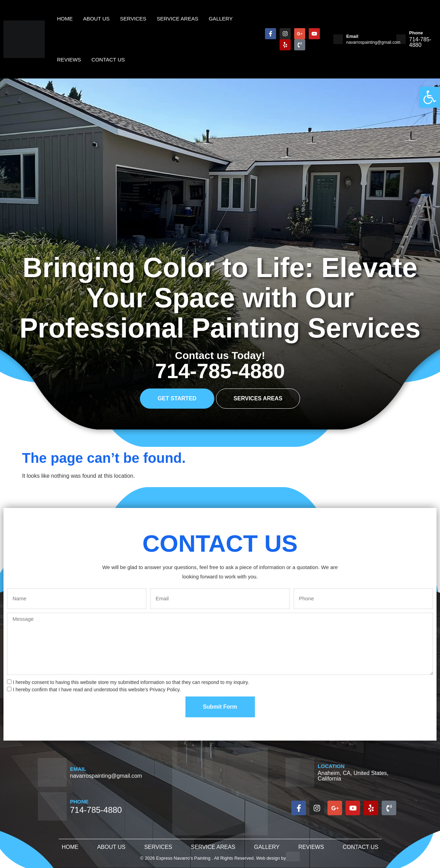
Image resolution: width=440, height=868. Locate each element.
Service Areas (213, 847)
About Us (111, 847)
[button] (430, 97)
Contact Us (108, 60)
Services (158, 847)
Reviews (69, 60)
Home (70, 847)
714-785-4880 (220, 371)
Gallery (267, 847)
